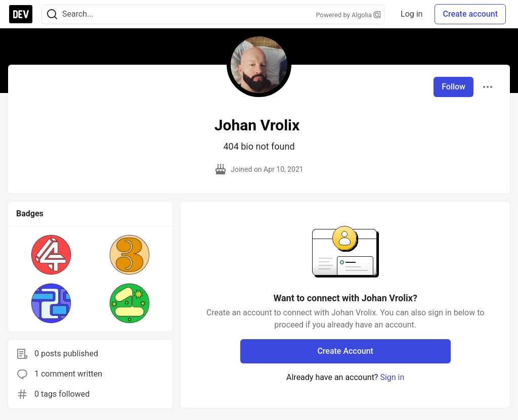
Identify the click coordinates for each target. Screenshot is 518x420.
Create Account (345, 351)
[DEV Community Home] (21, 14)
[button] (51, 255)
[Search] (52, 14)
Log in (412, 14)
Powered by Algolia (349, 15)
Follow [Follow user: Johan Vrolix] (454, 87)
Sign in (392, 377)
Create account (470, 14)
